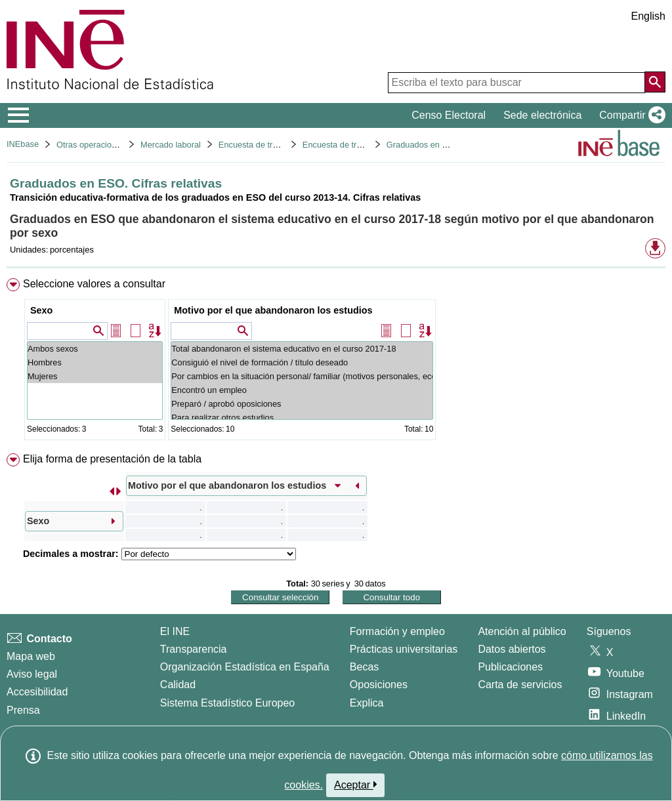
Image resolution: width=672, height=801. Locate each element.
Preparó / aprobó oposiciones (302, 404)
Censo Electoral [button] (449, 115)
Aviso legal (32, 674)
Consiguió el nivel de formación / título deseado (302, 362)
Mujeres (95, 376)
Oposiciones (379, 685)
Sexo (41, 310)
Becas (364, 667)
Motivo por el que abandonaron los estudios (273, 310)
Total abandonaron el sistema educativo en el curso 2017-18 (302, 349)
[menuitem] (336, 362)
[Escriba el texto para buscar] (516, 83)
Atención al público (522, 631)
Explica (367, 703)
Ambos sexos (95, 349)
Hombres (95, 362)
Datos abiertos (512, 649)
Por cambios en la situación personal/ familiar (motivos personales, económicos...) (302, 376)
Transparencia (194, 649)
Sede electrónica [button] (542, 115)
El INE (175, 631)
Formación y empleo (397, 631)
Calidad (178, 685)
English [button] (648, 16)
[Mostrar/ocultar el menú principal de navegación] (19, 115)
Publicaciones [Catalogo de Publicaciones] (510, 667)
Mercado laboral (171, 145)
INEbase (23, 144)
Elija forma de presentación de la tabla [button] (112, 459)
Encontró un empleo (302, 390)
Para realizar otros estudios (302, 418)
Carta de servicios (520, 685)
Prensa (23, 710)
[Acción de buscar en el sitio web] (655, 82)
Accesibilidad (37, 692)
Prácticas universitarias (404, 649)
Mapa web (31, 656)
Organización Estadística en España (245, 667)
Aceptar (355, 785)
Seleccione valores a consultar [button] (94, 284)
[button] (630, 115)
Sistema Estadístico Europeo (227, 703)
